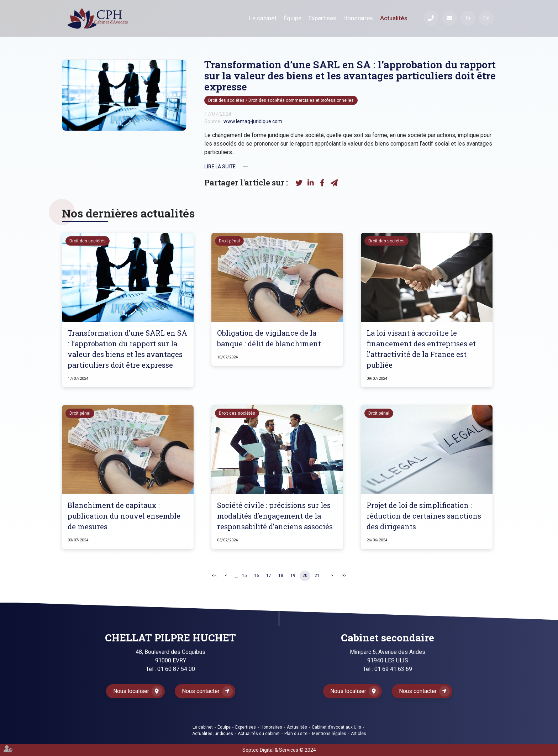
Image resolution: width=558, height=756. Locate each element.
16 (257, 576)
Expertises (322, 18)
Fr (468, 18)
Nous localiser (131, 691)
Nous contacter (201, 691)
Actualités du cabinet (259, 734)
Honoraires (358, 18)
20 (305, 576)
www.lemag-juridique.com (253, 121)
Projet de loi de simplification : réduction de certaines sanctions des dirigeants (424, 516)
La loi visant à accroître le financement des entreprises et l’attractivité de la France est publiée (421, 349)
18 (281, 576)
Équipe (293, 18)
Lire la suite (220, 167)
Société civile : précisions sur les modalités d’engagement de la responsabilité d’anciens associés (275, 516)
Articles (359, 734)
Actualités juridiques (213, 734)
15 (244, 576)
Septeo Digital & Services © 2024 (279, 750)
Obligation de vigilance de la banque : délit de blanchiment (269, 338)
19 (293, 576)
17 (269, 576)
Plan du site (296, 734)
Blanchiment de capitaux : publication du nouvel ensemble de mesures (124, 516)
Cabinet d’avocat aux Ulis (336, 727)
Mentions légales (329, 734)
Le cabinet (263, 18)
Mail (449, 18)
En (486, 18)
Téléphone (431, 18)
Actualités (394, 18)
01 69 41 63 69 (393, 669)
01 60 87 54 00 (176, 669)
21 (317, 576)
